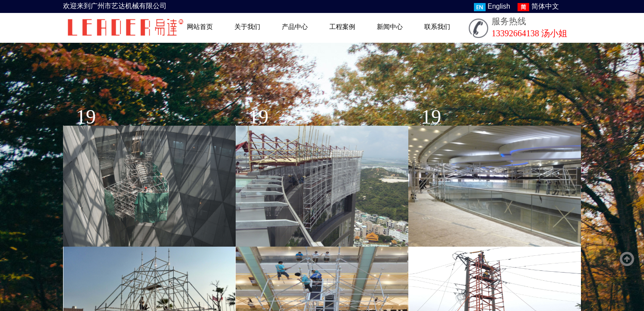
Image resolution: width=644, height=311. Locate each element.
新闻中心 (390, 27)
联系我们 (437, 27)
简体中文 (538, 7)
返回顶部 (627, 259)
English (492, 7)
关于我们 (247, 27)
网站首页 (200, 27)
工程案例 (342, 27)
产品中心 (295, 27)
